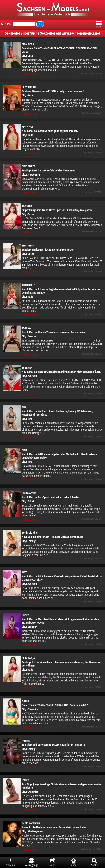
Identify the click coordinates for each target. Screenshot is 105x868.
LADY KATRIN (29, 87)
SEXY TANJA (28, 658)
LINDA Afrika (29, 493)
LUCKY (25, 615)
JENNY (25, 780)
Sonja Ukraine (30, 533)
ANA (24, 407)
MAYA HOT (28, 127)
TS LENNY (27, 368)
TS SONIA (27, 206)
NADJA (25, 701)
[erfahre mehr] (30, 74)
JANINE (26, 741)
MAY (24, 572)
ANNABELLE (28, 285)
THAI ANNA (28, 246)
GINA (25, 450)
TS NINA (26, 328)
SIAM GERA (28, 44)
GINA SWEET (29, 166)
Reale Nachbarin (31, 823)
